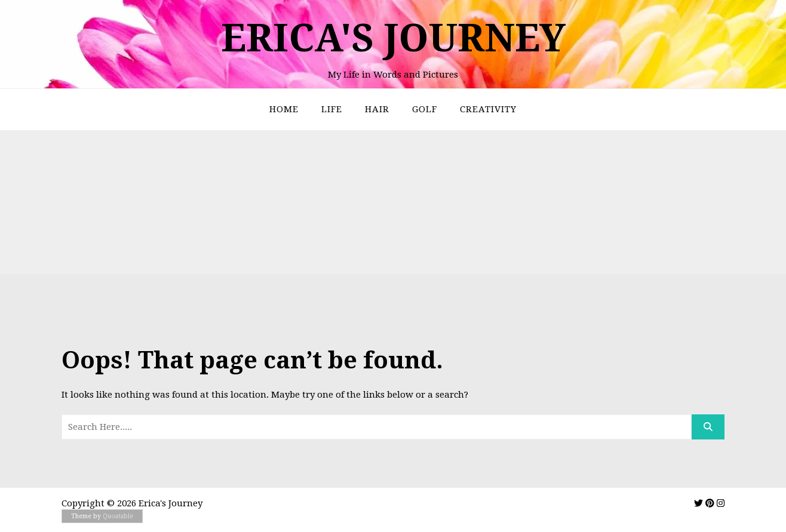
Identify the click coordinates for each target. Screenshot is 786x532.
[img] (699, 503)
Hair (377, 109)
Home (284, 109)
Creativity (488, 109)
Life (332, 109)
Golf (425, 109)
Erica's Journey (393, 38)
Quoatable (118, 516)
